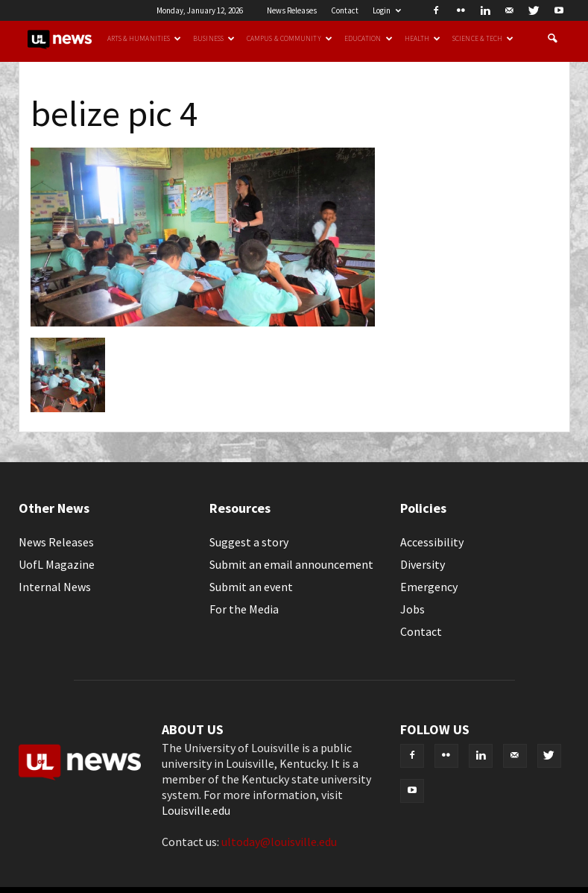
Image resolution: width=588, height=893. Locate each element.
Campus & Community (290, 39)
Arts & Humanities (145, 39)
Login (387, 10)
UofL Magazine (57, 564)
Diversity (423, 564)
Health (423, 39)
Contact (345, 10)
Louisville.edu (196, 810)
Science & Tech (483, 39)
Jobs (412, 609)
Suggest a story (249, 542)
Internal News (55, 587)
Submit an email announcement (291, 564)
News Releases (292, 10)
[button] (552, 39)
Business (214, 39)
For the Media (244, 609)
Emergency (429, 587)
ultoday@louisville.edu (279, 842)
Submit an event (251, 587)
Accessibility (432, 542)
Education (369, 39)
